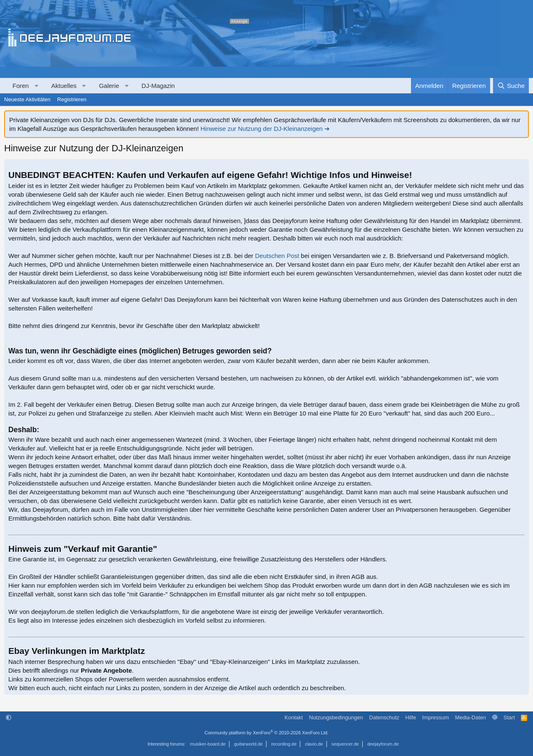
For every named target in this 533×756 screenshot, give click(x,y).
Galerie (109, 86)
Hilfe (411, 717)
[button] (36, 86)
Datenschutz (384, 717)
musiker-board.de (208, 744)
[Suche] (511, 86)
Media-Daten (471, 717)
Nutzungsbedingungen (336, 717)
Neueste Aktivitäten (27, 99)
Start (509, 717)
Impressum (436, 717)
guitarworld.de (248, 744)
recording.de (284, 744)
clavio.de (314, 744)
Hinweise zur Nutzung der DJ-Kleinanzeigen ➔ (265, 129)
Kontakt (294, 717)
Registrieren (72, 99)
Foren (21, 86)
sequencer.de (345, 744)
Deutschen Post (277, 256)
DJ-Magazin (158, 86)
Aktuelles (64, 86)
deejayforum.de (383, 744)
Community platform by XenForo (266, 733)
